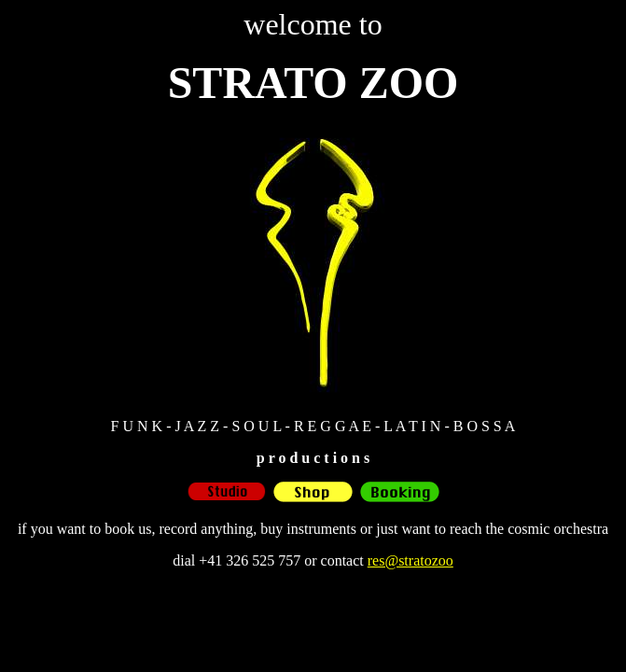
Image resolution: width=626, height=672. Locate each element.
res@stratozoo (410, 560)
